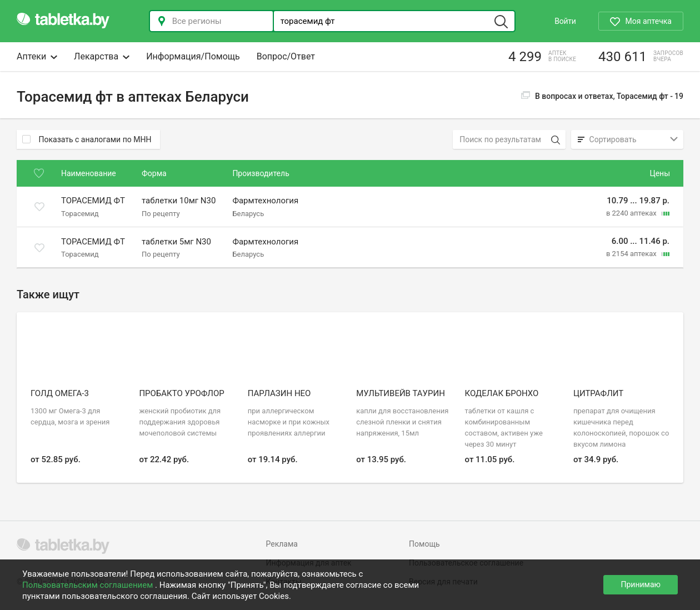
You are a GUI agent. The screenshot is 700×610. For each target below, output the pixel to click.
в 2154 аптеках (632, 254)
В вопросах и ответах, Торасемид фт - (602, 96)
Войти (565, 21)
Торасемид (80, 213)
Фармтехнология (265, 201)
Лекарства (102, 56)
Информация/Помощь (193, 56)
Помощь (424, 544)
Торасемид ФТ (93, 201)
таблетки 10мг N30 (179, 201)
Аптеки (37, 56)
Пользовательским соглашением (89, 585)
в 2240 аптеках (632, 213)
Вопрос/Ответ (286, 56)
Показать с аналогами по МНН (87, 139)
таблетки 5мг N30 (176, 242)
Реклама (282, 544)
